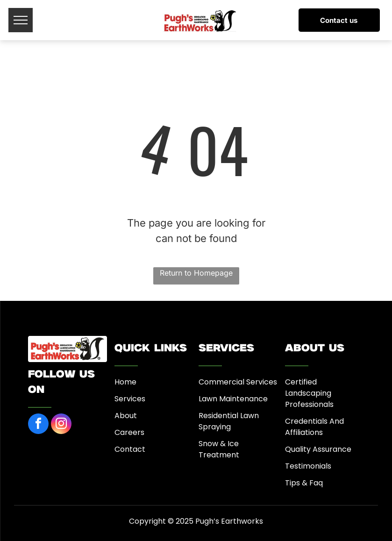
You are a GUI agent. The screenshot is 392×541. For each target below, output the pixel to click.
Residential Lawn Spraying (229, 421)
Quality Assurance (318, 449)
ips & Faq (306, 483)
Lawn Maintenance (233, 399)
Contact (130, 449)
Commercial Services (238, 382)
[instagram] (61, 425)
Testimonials (308, 466)
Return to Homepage (196, 273)
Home (125, 382)
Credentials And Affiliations (314, 427)
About (126, 416)
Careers (129, 432)
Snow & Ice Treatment (219, 449)
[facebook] (38, 425)
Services (130, 399)
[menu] (21, 20)
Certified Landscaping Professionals (309, 393)
